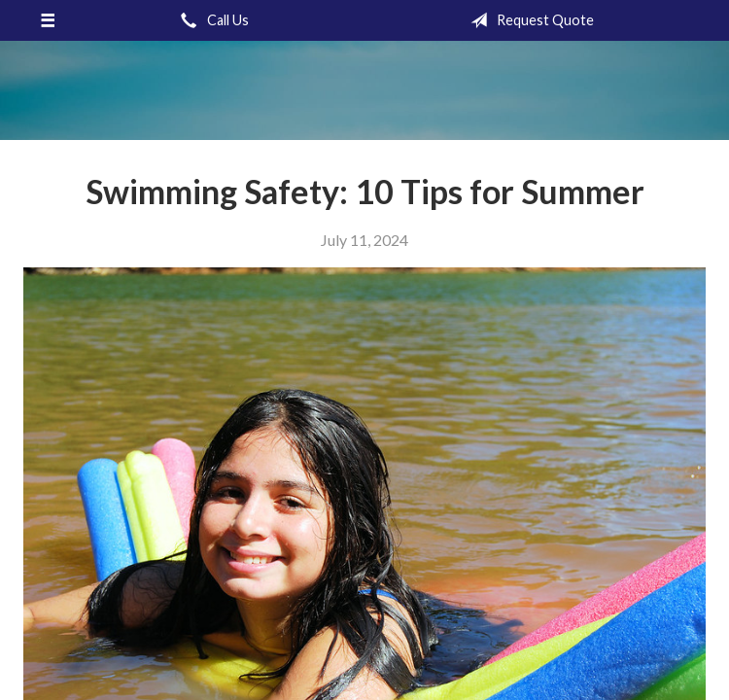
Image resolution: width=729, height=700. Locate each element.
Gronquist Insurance (364, 90)
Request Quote (528, 20)
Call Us (211, 20)
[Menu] (48, 20)
